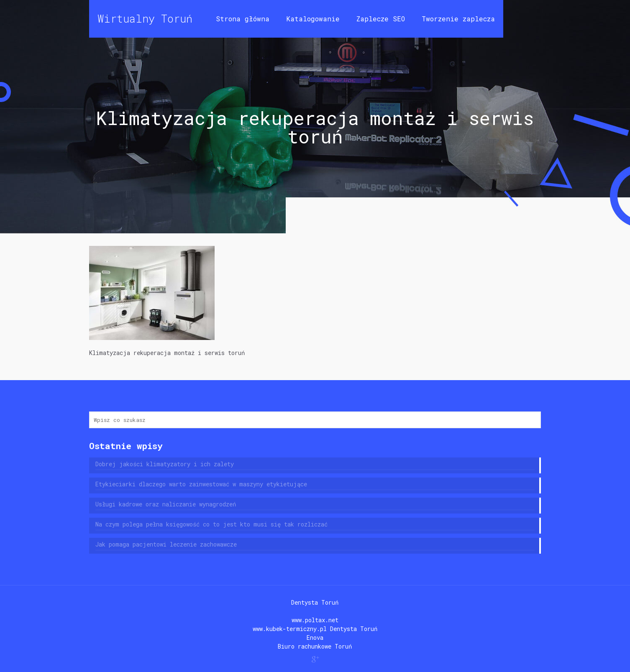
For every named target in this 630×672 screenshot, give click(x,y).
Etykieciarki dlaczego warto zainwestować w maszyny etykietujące (201, 484)
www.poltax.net (315, 620)
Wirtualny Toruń (145, 19)
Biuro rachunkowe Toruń (315, 646)
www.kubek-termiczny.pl (290, 629)
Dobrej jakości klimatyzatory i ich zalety (165, 464)
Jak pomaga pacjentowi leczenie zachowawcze (166, 544)
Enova (315, 638)
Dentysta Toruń (315, 602)
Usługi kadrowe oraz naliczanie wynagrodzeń (166, 504)
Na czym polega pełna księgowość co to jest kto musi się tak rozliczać (211, 524)
